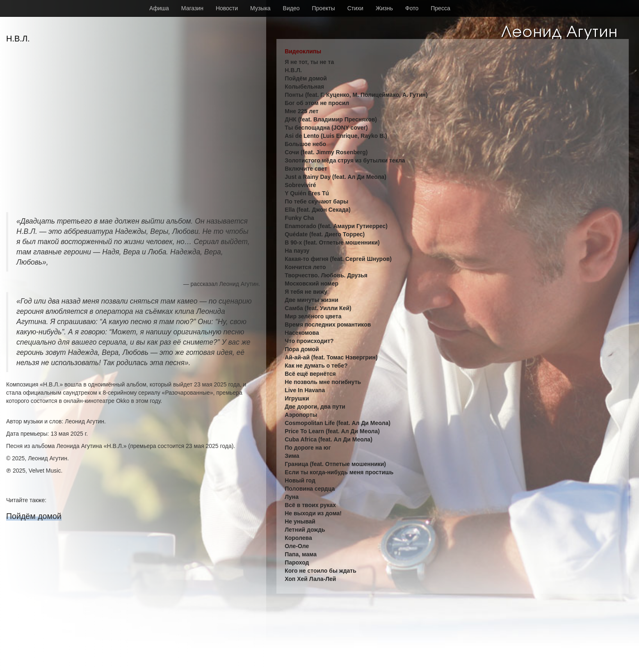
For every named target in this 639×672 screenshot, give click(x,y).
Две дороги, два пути (315, 407)
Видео (291, 8)
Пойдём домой (34, 516)
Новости (227, 8)
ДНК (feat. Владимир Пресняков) (331, 119)
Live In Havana (305, 390)
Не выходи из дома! (313, 513)
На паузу (297, 251)
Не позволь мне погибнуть (323, 382)
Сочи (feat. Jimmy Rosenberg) (326, 152)
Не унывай (300, 521)
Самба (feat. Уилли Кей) (318, 308)
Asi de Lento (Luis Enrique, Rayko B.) (336, 136)
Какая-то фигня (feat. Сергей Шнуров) (338, 259)
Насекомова (302, 333)
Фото (412, 8)
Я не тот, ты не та (309, 62)
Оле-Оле (297, 546)
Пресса (440, 8)
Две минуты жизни (312, 300)
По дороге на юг (308, 448)
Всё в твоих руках (310, 505)
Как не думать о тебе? (316, 366)
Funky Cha (299, 218)
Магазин (192, 8)
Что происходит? (309, 341)
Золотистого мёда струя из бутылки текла (345, 160)
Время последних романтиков (328, 325)
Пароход (297, 562)
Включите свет (306, 169)
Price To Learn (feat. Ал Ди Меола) (332, 431)
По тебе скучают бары (316, 201)
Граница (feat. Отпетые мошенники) (335, 464)
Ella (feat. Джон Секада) (318, 210)
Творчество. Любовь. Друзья (326, 275)
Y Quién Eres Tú (307, 193)
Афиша (159, 8)
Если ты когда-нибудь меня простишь (339, 472)
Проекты (324, 8)
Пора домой (302, 349)
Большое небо (305, 144)
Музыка (260, 8)
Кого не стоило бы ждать (321, 571)
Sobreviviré (300, 185)
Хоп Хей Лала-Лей (310, 579)
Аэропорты (301, 415)
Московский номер (312, 283)
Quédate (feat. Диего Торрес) (325, 234)
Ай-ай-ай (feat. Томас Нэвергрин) (331, 357)
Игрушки (297, 398)
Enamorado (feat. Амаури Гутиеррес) (336, 226)
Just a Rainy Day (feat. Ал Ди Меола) (335, 177)
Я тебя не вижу (306, 292)
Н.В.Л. (293, 70)
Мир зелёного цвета (313, 316)
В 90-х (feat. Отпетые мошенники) (332, 242)
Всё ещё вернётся (310, 374)
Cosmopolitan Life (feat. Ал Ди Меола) (338, 423)
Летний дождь (305, 530)
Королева (298, 538)
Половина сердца (310, 489)
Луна (292, 497)
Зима (292, 456)
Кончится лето (305, 267)
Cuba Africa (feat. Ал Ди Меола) (329, 439)
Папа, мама (301, 554)
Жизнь (384, 8)
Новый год (300, 480)
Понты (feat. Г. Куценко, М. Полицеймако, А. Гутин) (356, 95)
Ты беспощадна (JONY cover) (326, 128)
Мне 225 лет (301, 111)
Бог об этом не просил (317, 103)
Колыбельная (304, 87)
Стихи (355, 8)
